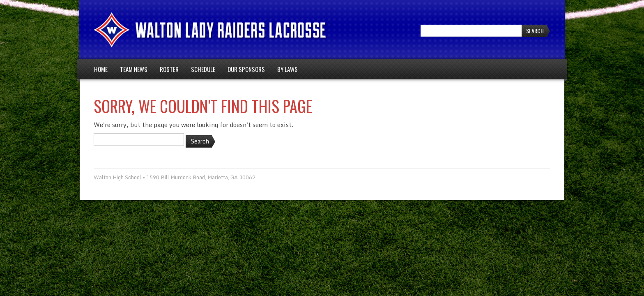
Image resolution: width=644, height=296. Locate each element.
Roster (169, 69)
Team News (134, 69)
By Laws (287, 69)
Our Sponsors (246, 69)
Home (101, 69)
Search (535, 31)
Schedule (203, 69)
